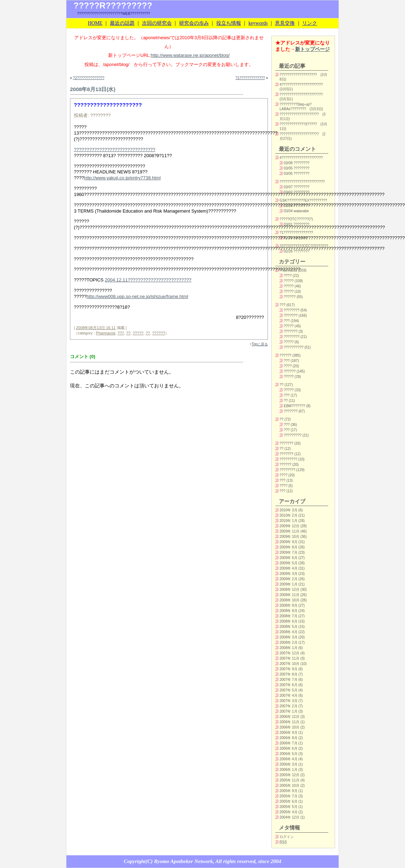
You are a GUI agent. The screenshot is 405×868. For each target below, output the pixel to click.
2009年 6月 (289, 558)
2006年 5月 (289, 754)
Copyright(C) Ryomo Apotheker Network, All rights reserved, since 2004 (202, 861)
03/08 (288, 163)
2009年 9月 (289, 542)
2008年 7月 (289, 616)
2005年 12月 (289, 775)
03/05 (288, 168)
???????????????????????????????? (115, 150)
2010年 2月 (289, 515)
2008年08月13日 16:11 (96, 328)
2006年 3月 (289, 764)
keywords (258, 23)
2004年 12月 (289, 817)
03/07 (288, 187)
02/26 (288, 251)
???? (288, 276)
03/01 (288, 224)
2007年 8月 (289, 674)
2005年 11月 (289, 780)
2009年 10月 (289, 537)
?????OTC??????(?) (296, 219)
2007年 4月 (289, 695)
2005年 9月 (289, 791)
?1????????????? (250, 78)
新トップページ (312, 49)
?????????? (294, 347)
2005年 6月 (289, 801)
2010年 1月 (289, 521)
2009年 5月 (289, 563)
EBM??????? (295, 406)
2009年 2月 (289, 579)
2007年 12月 (289, 653)
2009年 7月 (289, 552)
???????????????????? (299, 114)
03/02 (288, 192)
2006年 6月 (289, 748)
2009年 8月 (289, 547)
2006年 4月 (289, 759)
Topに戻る (260, 344)
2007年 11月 (289, 658)
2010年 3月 (289, 510)
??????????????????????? (302, 182)
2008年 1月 (289, 648)
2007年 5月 (289, 690)
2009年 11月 (289, 531)
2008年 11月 (289, 595)
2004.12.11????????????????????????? (148, 280)
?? (128, 333)
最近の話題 (122, 23)
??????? (291, 316)
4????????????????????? (301, 85)
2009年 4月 (289, 568)
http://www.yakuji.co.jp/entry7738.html (122, 178)
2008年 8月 (289, 611)
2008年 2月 (289, 643)
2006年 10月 (289, 727)
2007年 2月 (289, 706)
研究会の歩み (194, 23)
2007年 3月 (289, 701)
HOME (95, 23)
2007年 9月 (289, 669)
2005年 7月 (289, 796)
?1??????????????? (296, 233)
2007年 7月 (289, 680)
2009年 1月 (289, 584)
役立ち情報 (229, 23)
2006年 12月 (289, 717)
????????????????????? (108, 105)
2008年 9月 (289, 605)
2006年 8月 (289, 738)
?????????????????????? (301, 94)
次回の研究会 (157, 23)
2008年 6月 (289, 621)
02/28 (288, 238)
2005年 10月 (289, 786)
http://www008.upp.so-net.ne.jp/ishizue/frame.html (137, 296)
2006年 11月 (289, 722)
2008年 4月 (289, 632)
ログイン (287, 837)
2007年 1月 (289, 711)
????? (138, 333)
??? (121, 333)
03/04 (288, 206)
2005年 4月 (289, 812)
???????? (292, 310)
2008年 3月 (289, 637)
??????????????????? (298, 75)
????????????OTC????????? (304, 246)
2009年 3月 (289, 574)
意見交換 (285, 23)
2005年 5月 (289, 807)
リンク (310, 23)
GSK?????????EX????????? (303, 200)
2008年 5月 (289, 627)
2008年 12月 (289, 590)
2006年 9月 (289, 733)
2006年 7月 (289, 743)
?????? (159, 333)
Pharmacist (105, 333)
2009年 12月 (289, 526)
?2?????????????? (89, 78)
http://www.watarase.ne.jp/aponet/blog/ (190, 55)
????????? (293, 435)
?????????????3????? (298, 124)
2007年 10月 (289, 664)
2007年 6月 (289, 685)
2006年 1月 (289, 770)
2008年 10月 (289, 600)
